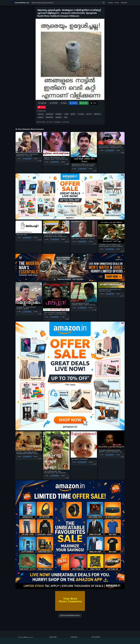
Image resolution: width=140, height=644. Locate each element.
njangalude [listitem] (58, 117)
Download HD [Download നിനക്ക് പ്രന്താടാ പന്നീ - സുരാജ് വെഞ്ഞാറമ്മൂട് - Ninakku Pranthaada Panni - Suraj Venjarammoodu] (55, 239)
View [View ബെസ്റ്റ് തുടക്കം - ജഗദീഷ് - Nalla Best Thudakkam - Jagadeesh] (19, 312)
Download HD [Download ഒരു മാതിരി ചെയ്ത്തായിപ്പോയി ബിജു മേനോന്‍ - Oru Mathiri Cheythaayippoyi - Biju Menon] (110, 455)
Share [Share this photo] (64, 103)
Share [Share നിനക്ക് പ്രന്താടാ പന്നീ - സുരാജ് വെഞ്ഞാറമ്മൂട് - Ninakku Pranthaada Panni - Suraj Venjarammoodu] (63, 239)
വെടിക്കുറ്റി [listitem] (81, 114)
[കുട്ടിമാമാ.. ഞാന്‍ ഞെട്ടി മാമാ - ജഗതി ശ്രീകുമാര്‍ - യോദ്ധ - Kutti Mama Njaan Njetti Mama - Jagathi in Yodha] (56, 144)
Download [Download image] (54, 103)
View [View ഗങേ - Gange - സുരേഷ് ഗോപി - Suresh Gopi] (74, 242)
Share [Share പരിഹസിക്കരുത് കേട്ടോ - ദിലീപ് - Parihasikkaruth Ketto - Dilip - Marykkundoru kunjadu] (63, 476)
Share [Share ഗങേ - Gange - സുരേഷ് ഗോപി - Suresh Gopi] (90, 242)
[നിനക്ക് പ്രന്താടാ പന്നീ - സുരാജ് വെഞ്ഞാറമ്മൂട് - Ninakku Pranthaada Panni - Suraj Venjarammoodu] (56, 227)
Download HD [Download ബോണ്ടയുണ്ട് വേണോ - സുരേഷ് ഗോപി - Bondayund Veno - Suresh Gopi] (27, 159)
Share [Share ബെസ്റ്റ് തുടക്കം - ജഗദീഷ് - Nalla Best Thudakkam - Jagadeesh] (35, 312)
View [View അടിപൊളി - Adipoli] (19, 238)
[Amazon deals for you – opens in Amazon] (70, 267)
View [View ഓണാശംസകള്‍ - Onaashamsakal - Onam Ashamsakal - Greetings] (102, 294)
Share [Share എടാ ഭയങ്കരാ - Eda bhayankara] (90, 462)
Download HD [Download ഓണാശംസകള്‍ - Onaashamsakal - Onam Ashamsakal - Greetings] (110, 294)
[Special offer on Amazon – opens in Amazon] (70, 196)
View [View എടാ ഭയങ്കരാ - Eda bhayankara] (74, 462)
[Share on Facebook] (73, 103)
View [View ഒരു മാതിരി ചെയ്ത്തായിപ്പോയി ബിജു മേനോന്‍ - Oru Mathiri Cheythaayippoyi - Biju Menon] (102, 455)
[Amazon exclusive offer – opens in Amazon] (70, 535)
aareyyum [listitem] (41, 117)
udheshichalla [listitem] (49, 117)
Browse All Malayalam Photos (70, 615)
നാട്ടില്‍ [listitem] (66, 114)
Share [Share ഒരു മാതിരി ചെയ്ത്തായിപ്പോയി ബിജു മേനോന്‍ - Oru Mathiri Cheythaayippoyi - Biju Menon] (118, 455)
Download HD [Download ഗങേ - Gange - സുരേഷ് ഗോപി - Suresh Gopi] (82, 242)
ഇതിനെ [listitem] (73, 114)
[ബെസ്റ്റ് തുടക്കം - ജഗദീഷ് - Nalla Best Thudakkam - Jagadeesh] (29, 294)
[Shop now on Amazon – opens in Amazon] (70, 376)
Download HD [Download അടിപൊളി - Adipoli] (27, 238)
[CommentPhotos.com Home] (21, 3)
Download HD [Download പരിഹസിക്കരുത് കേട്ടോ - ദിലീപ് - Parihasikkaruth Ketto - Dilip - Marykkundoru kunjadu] (55, 476)
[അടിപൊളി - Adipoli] (29, 227)
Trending (110, 3)
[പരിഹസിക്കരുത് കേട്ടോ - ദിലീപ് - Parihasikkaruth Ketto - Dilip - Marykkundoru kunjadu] (56, 451)
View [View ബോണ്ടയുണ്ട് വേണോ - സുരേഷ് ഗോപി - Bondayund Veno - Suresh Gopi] (19, 159)
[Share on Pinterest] (42, 107)
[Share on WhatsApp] (84, 103)
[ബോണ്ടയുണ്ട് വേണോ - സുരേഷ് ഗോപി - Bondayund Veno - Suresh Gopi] (29, 142)
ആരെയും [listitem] (41, 114)
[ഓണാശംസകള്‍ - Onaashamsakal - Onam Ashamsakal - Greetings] (111, 285)
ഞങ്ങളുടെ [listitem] (59, 114)
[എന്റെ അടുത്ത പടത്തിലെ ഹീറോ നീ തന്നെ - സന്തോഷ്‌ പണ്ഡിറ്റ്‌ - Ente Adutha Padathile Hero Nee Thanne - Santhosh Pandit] (84, 147)
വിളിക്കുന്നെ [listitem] (97, 114)
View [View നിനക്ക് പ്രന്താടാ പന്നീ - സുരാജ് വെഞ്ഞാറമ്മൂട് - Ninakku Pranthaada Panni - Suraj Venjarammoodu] (46, 239)
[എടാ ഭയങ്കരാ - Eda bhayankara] (84, 445)
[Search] (104, 3)
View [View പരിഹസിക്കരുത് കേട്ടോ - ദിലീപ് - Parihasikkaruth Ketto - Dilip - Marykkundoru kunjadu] (46, 476)
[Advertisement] (70, 640)
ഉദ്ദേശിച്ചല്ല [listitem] (50, 114)
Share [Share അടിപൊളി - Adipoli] (35, 238)
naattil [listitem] (66, 117)
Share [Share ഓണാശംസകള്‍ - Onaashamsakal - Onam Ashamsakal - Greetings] (118, 294)
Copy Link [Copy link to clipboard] (42, 103)
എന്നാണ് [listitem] (89, 114)
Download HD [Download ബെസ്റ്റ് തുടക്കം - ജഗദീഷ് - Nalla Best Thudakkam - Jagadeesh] (27, 312)
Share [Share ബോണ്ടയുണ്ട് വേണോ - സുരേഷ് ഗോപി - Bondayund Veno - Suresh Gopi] (35, 159)
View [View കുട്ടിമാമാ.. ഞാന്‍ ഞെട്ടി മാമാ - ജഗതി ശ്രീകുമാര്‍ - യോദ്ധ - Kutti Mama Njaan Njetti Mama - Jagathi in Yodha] (46, 162)
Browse (117, 3)
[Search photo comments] (66, 3)
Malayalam (124, 3)
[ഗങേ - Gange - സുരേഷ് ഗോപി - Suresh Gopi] (84, 229)
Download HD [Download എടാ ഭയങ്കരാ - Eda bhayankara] (82, 462)
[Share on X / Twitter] (93, 103)
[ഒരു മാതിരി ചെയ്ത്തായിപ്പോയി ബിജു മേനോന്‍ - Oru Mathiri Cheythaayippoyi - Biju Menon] (111, 440)
